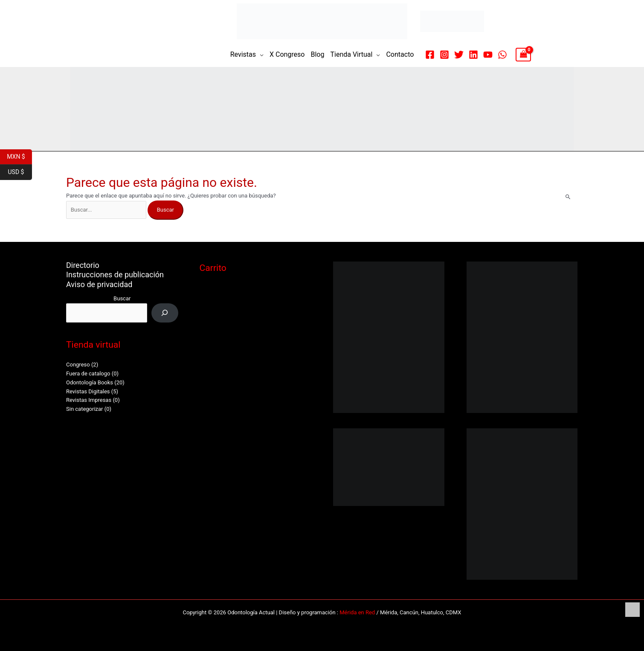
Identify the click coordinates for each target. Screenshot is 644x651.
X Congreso (287, 54)
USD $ (20, 172)
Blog (317, 54)
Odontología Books (90, 382)
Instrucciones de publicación (115, 275)
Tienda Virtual (351, 54)
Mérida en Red (357, 612)
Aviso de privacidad (99, 284)
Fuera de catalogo (88, 373)
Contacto (400, 54)
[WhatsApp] (502, 55)
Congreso (78, 365)
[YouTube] (488, 55)
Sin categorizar (85, 409)
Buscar (122, 298)
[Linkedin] (473, 55)
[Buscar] (165, 313)
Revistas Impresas (89, 400)
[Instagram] (444, 55)
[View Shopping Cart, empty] (523, 55)
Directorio (83, 265)
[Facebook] (430, 55)
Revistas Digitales (88, 391)
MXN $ (19, 157)
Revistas (243, 54)
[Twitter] (459, 55)
